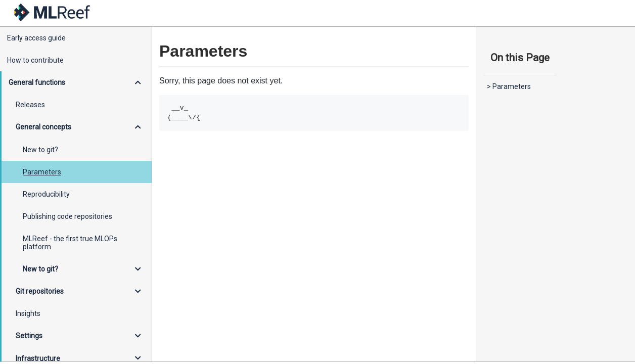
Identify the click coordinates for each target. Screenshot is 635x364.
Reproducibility (46, 194)
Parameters (42, 172)
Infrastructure (38, 358)
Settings (29, 336)
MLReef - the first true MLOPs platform (70, 243)
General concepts (43, 127)
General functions (37, 82)
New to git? (40, 150)
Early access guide (36, 38)
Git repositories (40, 291)
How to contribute (35, 60)
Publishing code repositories (67, 216)
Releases (30, 105)
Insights (28, 313)
